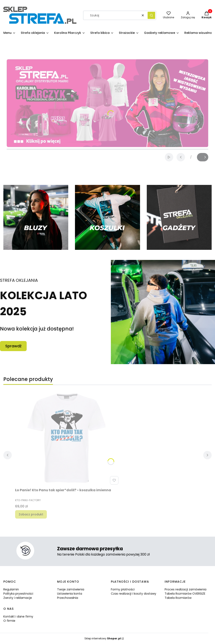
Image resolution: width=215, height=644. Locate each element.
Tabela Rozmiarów (178, 598)
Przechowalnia (68, 598)
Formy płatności (123, 589)
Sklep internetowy (103, 638)
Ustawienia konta (70, 594)
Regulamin (11, 589)
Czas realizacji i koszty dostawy (134, 594)
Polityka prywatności (18, 594)
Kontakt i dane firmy (18, 616)
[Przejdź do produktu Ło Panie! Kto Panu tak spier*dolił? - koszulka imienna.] (68, 439)
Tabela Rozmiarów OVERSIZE (185, 594)
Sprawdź (13, 346)
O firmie (9, 621)
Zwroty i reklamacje (18, 598)
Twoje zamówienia (71, 589)
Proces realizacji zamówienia (186, 589)
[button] (151, 15)
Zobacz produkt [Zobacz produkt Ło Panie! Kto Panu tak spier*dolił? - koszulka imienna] (31, 514)
